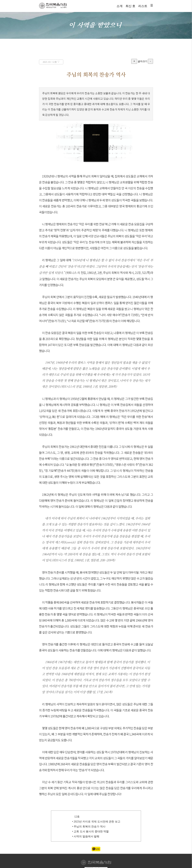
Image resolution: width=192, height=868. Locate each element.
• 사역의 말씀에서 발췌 (86, 836)
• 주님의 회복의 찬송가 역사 (89, 827)
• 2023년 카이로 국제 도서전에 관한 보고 (96, 822)
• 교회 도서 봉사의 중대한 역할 (91, 831)
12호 (77, 817)
